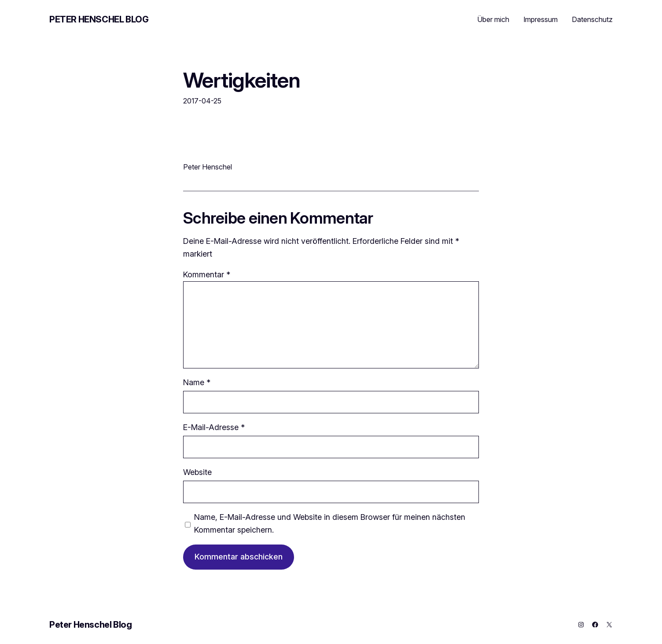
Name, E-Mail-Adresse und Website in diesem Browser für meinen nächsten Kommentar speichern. (330, 523)
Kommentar (207, 274)
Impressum (541, 19)
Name (197, 382)
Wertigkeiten (242, 80)
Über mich (493, 19)
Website (197, 472)
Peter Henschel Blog (99, 19)
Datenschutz (592, 19)
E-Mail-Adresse (214, 427)
